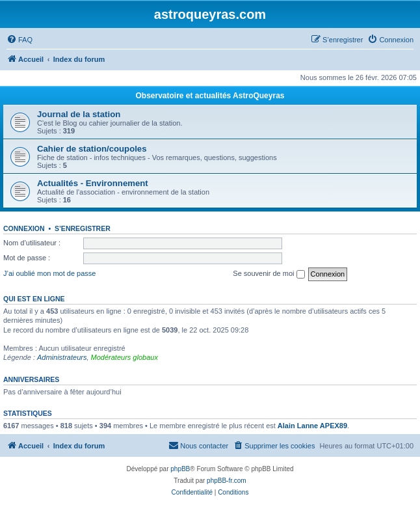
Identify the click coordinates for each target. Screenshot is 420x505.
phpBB (180, 469)
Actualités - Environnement (93, 183)
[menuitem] (20, 40)
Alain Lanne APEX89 (312, 426)
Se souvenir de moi (269, 274)
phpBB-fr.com (227, 481)
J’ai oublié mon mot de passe (49, 273)
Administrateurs (62, 357)
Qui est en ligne (34, 299)
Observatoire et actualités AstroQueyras (210, 96)
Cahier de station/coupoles (92, 149)
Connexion (24, 228)
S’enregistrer (83, 228)
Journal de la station (79, 114)
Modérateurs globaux (125, 357)
